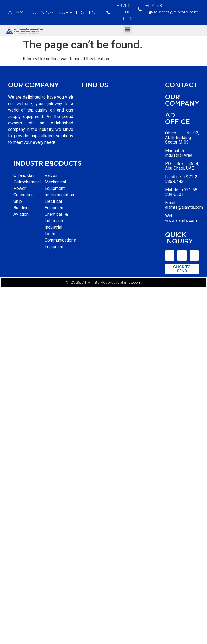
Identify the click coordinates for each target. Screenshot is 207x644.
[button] (128, 29)
